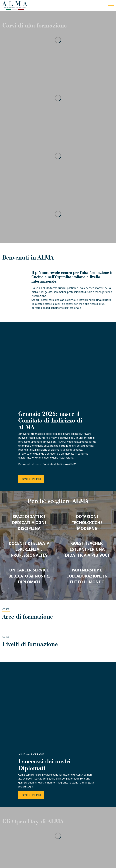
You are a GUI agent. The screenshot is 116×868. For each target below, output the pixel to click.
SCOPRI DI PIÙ (31, 479)
